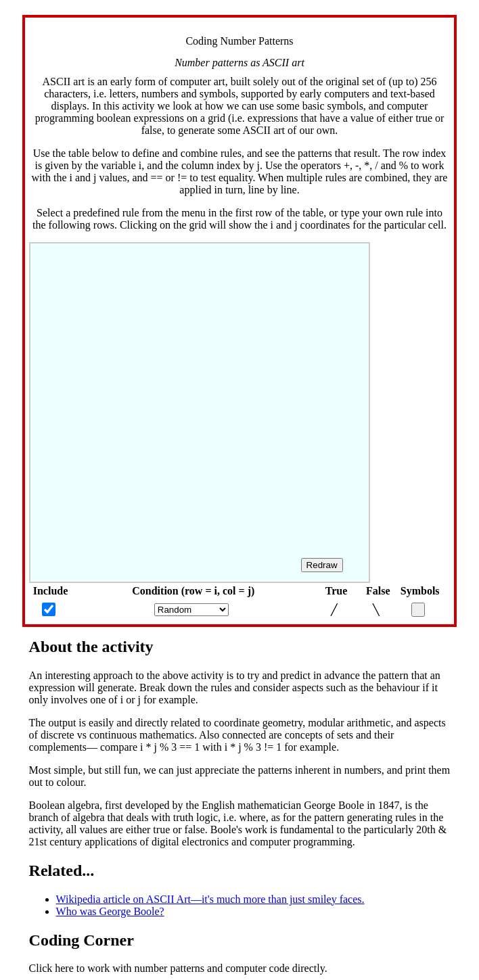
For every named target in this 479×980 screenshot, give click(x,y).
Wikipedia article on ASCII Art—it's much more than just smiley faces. (210, 899)
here (64, 968)
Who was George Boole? (110, 911)
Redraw (322, 565)
